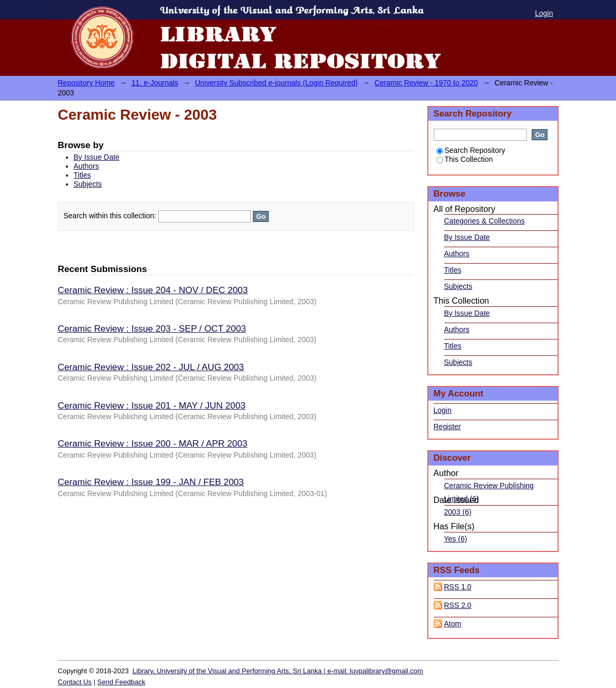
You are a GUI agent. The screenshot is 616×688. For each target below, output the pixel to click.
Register (447, 427)
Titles (82, 175)
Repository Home (86, 83)
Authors (86, 166)
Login (544, 13)
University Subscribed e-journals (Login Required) (276, 83)
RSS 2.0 (458, 605)
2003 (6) (458, 512)
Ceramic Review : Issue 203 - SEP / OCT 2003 (152, 328)
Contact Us (75, 682)
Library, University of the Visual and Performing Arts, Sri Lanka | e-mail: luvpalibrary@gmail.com (278, 671)
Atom (453, 624)
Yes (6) (456, 539)
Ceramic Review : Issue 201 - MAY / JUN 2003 (152, 405)
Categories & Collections (485, 221)
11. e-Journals (155, 83)
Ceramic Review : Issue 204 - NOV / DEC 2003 (153, 290)
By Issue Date (97, 157)
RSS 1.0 (458, 587)
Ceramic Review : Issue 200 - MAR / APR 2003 (153, 443)
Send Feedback (121, 682)
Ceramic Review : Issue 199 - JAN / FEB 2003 (151, 482)
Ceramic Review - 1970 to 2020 (426, 83)
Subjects (88, 184)
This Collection (465, 159)
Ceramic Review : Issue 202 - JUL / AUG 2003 (151, 367)
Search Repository (471, 150)
